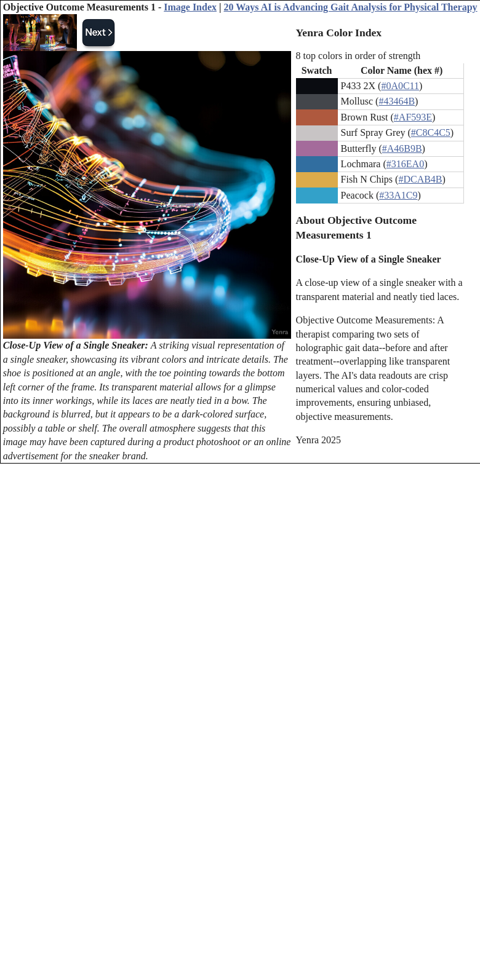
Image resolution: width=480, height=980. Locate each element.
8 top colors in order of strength (358, 56)
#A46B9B (402, 148)
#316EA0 (405, 164)
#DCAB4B (420, 179)
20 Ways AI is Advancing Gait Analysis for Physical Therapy (351, 7)
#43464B (397, 101)
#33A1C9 (398, 195)
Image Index (190, 7)
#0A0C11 (400, 86)
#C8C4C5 (431, 132)
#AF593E (413, 117)
